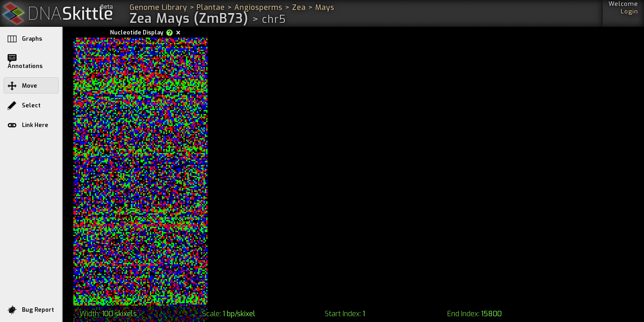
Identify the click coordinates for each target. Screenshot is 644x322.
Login (629, 11)
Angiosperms (258, 7)
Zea (299, 7)
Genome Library (159, 7)
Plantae (211, 7)
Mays (325, 7)
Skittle (70, 14)
